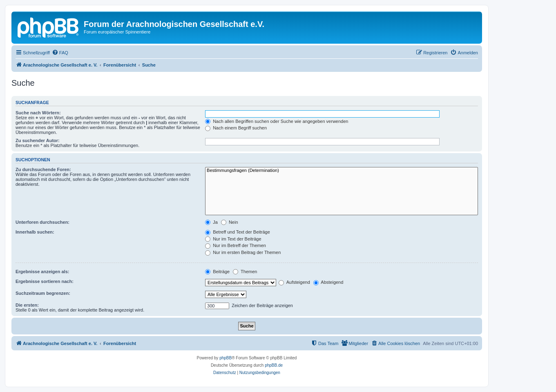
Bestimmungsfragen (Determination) (342, 171)
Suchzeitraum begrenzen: (43, 293)
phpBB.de (274, 365)
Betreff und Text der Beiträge (238, 232)
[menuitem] (60, 53)
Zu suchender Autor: (38, 140)
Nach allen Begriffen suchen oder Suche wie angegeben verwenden (277, 121)
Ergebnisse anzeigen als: (42, 272)
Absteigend (328, 282)
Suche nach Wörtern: (38, 113)
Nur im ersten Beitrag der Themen (243, 252)
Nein (230, 222)
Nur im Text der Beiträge (233, 239)
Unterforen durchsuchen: (42, 222)
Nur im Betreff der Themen (236, 245)
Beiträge (217, 272)
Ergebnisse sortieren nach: (45, 281)
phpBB (226, 358)
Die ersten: (27, 305)
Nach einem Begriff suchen (236, 128)
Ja (211, 222)
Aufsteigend (294, 282)
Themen (245, 272)
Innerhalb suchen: (35, 232)
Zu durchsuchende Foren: (43, 169)
